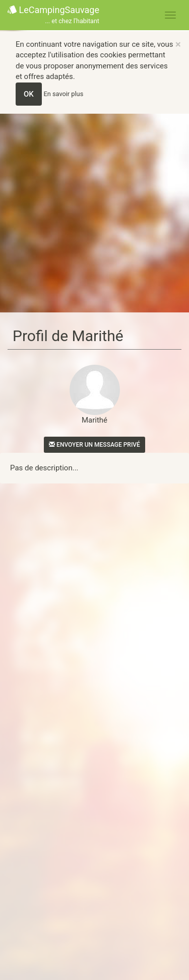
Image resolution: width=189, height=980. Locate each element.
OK (29, 94)
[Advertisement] (94, 213)
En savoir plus (64, 94)
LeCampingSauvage (53, 15)
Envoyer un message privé (94, 445)
